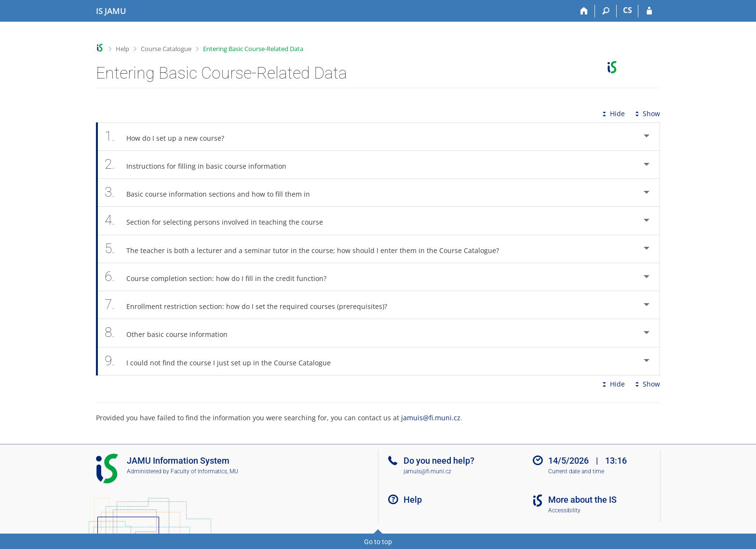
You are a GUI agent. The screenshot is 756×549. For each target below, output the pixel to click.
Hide (613, 114)
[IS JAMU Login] (649, 11)
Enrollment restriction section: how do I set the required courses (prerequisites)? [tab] (251, 305)
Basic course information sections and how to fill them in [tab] (213, 193)
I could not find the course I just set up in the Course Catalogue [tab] (223, 361)
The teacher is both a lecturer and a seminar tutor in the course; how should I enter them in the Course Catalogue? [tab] (307, 249)
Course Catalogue (166, 49)
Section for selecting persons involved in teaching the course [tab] (219, 221)
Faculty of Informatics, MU (204, 471)
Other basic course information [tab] (171, 333)
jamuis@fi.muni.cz (431, 418)
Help (122, 49)
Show (647, 114)
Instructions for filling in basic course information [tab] (201, 165)
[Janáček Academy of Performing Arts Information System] (111, 11)
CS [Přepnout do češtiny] (628, 10)
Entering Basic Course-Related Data (253, 49)
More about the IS (582, 500)
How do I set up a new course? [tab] (170, 137)
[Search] (606, 11)
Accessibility (564, 510)
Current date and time (576, 471)
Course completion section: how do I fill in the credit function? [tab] (221, 277)
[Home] (584, 11)
